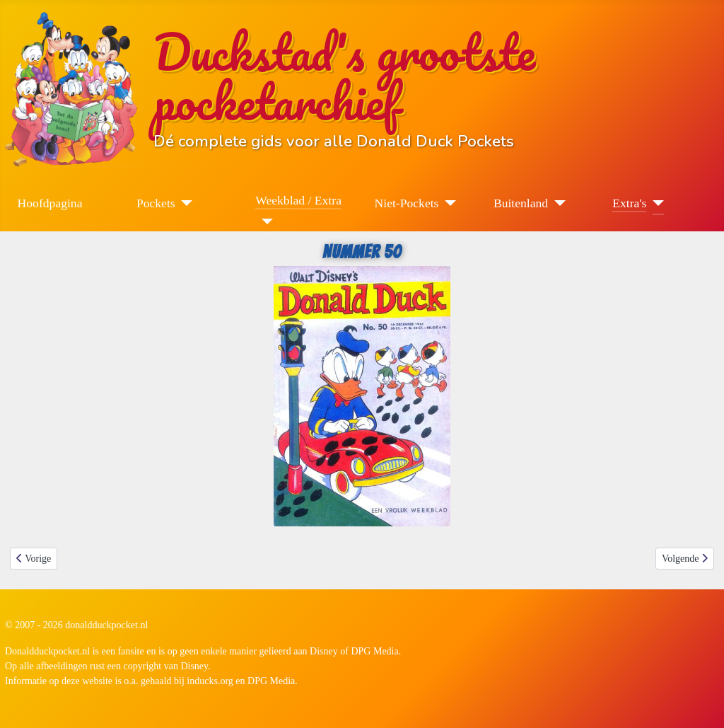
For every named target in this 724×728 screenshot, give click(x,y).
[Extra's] (655, 203)
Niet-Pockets (407, 203)
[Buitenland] (557, 203)
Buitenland (521, 203)
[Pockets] (184, 203)
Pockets (156, 203)
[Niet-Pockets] (447, 203)
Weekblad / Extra (298, 200)
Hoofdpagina (50, 203)
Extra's (629, 203)
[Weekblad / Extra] (264, 221)
